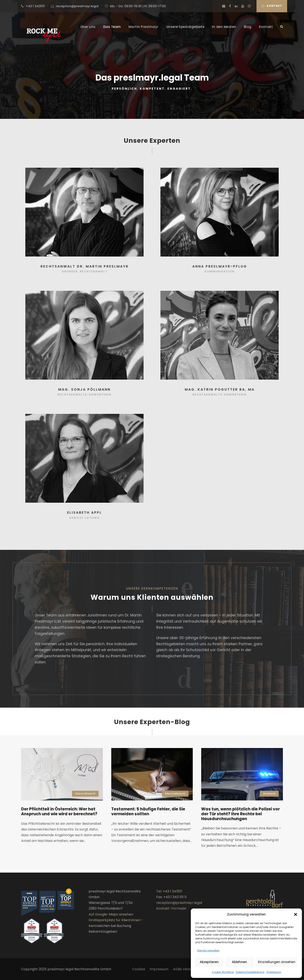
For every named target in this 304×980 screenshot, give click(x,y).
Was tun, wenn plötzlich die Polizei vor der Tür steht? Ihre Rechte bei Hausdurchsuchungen (240, 817)
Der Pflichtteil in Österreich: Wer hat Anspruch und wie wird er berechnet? (59, 814)
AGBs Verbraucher (189, 969)
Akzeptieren (209, 962)
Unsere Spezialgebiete (185, 27)
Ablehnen (239, 962)
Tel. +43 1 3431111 (169, 891)
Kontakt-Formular (171, 909)
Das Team (112, 27)
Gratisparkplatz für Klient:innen (115, 920)
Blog (248, 27)
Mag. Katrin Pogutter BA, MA (220, 392)
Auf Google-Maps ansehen (111, 914)
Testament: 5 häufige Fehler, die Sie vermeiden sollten (148, 814)
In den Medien (224, 27)
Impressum (274, 972)
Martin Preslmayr (144, 27)
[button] (296, 914)
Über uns (88, 27)
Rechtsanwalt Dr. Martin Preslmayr (85, 269)
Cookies (139, 969)
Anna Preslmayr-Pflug (220, 269)
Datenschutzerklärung (250, 972)
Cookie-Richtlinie (223, 972)
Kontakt (272, 6)
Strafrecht (269, 796)
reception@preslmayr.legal (77, 6)
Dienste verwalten (208, 950)
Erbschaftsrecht (85, 796)
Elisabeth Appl (85, 515)
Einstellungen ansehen (277, 962)
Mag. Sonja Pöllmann (84, 392)
